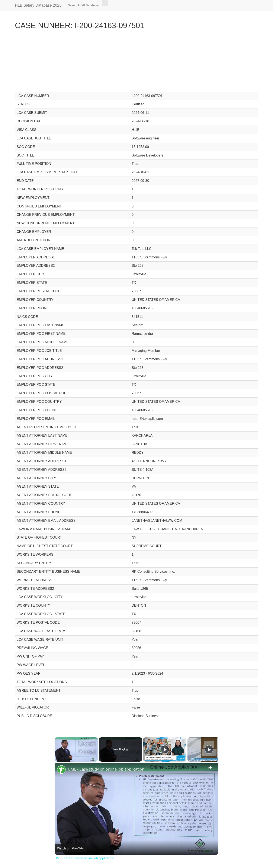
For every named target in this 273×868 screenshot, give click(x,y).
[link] (61, 769)
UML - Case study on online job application (106, 769)
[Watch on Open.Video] (71, 848)
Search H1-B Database (83, 5)
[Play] (165, 749)
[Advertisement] (136, 62)
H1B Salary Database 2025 (38, 5)
